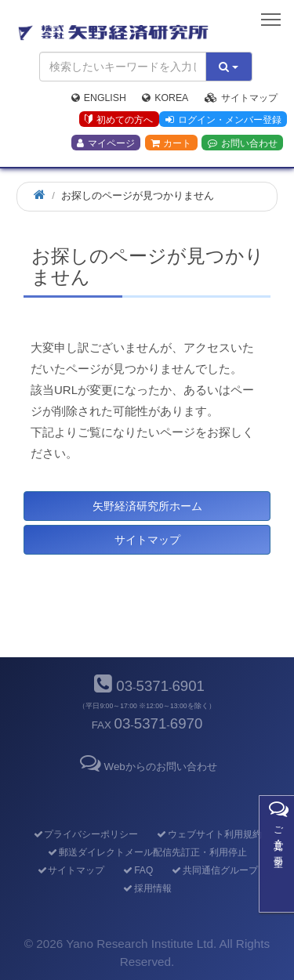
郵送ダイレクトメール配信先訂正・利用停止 (147, 852)
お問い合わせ (243, 143)
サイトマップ (241, 98)
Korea (165, 98)
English (99, 98)
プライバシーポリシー (85, 834)
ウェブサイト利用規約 (209, 834)
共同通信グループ (214, 870)
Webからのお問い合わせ (147, 767)
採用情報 (147, 888)
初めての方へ (119, 120)
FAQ (138, 870)
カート (171, 143)
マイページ (106, 143)
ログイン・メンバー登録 (223, 120)
